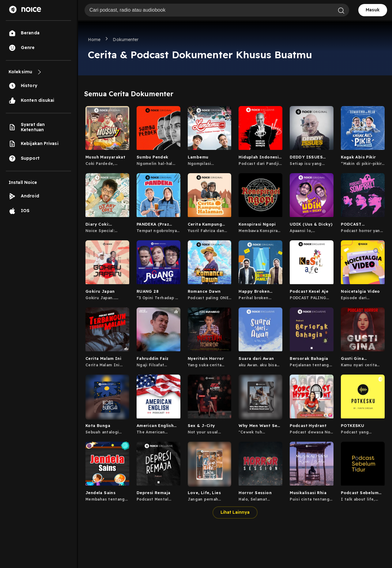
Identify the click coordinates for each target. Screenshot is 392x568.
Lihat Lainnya (235, 512)
